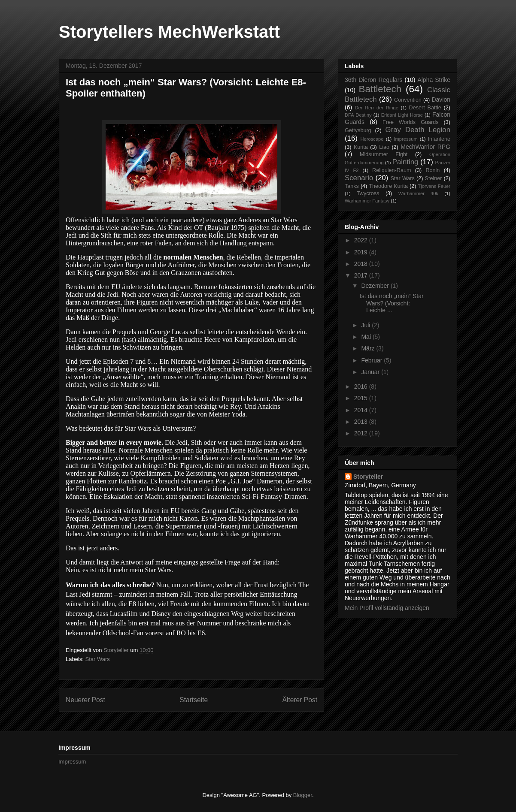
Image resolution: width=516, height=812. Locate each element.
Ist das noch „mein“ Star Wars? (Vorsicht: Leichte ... (392, 303)
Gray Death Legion (418, 130)
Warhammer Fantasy (367, 201)
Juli (366, 325)
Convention (408, 100)
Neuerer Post (85, 700)
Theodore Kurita (388, 186)
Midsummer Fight (384, 154)
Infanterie (439, 139)
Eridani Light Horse (402, 115)
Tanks (352, 186)
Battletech (380, 89)
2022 (362, 240)
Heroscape (372, 139)
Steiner (434, 178)
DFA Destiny (358, 115)
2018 (362, 264)
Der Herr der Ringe (376, 108)
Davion (441, 100)
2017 (362, 275)
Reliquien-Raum (392, 170)
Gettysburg (358, 130)
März (369, 348)
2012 (362, 433)
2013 (362, 422)
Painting (405, 162)
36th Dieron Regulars (374, 80)
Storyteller (368, 477)
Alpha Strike (434, 80)
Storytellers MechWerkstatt (169, 32)
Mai (367, 337)
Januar (371, 372)
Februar (372, 360)
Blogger (303, 795)
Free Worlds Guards (410, 122)
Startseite (194, 700)
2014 (362, 410)
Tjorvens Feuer (434, 186)
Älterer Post (300, 700)
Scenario (359, 178)
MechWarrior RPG (425, 147)
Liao (384, 147)
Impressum (405, 139)
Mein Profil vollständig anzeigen (387, 608)
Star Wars (98, 659)
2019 (362, 252)
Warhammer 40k (418, 193)
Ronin (433, 170)
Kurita (361, 147)
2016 (362, 386)
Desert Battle (425, 108)
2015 (362, 398)
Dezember (376, 286)
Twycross (368, 193)
